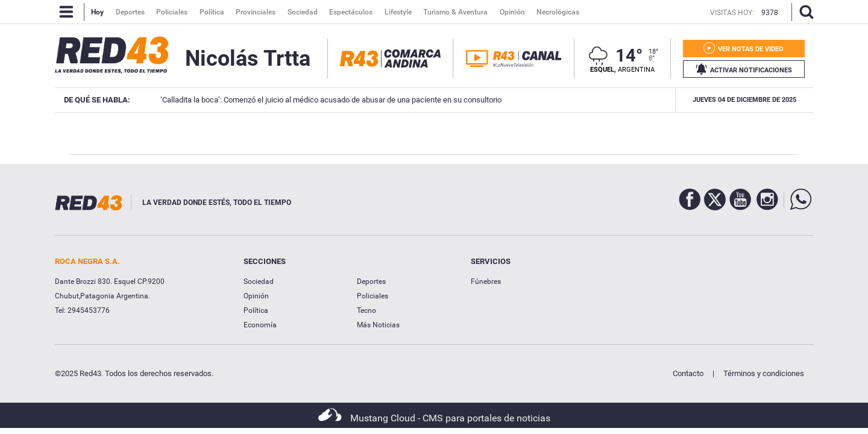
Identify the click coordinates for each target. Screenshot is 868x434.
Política (256, 310)
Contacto (688, 373)
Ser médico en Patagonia (626, 100)
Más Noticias (378, 325)
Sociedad (259, 281)
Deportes (371, 281)
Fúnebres (486, 281)
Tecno (366, 310)
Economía (260, 325)
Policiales (373, 296)
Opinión (256, 296)
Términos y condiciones (764, 373)
